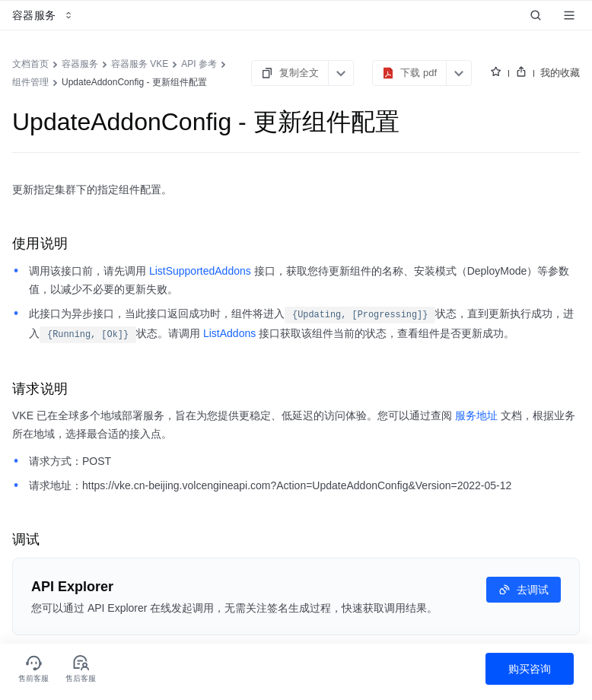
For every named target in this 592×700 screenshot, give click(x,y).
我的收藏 (560, 73)
